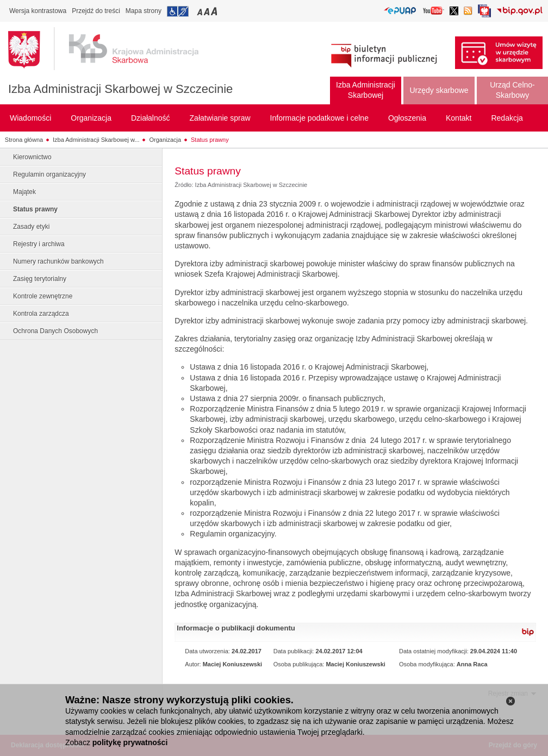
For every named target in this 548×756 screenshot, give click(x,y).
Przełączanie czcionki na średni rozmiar (208, 11)
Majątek (24, 192)
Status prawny (210, 140)
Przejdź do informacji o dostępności (178, 11)
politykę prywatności (130, 742)
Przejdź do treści (96, 11)
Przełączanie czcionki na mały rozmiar (201, 11)
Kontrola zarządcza (41, 314)
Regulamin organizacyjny (49, 174)
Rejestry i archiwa (39, 244)
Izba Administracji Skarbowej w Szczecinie (120, 89)
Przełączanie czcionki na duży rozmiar (215, 11)
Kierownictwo (32, 157)
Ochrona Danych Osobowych (55, 331)
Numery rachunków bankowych (58, 261)
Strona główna (24, 140)
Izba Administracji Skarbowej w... (96, 140)
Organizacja (165, 140)
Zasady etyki (31, 227)
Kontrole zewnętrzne (43, 296)
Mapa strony (144, 11)
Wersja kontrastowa (38, 11)
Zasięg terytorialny (40, 279)
